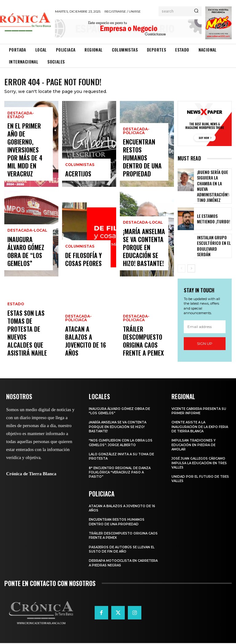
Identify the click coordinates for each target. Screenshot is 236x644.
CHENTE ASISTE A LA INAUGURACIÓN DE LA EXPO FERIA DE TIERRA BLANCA (196, 428)
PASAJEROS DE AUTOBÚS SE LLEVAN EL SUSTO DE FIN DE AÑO (122, 550)
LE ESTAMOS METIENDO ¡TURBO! (213, 209)
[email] (205, 317)
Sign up (205, 334)
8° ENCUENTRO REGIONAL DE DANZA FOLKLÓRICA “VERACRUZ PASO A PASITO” (122, 473)
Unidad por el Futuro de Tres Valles (196, 480)
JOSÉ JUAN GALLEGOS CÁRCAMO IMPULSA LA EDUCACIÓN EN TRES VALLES (197, 464)
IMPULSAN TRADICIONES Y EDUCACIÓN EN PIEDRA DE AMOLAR (195, 446)
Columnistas (79, 169)
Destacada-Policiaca (77, 341)
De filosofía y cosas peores (86, 263)
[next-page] (191, 259)
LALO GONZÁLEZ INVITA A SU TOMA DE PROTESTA (124, 457)
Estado (15, 332)
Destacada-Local (26, 247)
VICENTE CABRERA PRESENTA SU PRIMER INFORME (198, 412)
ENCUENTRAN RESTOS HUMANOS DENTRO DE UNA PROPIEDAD (143, 171)
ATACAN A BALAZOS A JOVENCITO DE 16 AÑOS (86, 353)
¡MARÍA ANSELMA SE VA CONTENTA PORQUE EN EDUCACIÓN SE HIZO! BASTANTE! (144, 258)
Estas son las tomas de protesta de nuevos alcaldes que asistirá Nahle (28, 347)
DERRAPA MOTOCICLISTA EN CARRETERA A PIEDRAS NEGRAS (118, 564)
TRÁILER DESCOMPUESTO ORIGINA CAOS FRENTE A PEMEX (144, 347)
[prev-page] (181, 259)
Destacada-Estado (28, 147)
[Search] (196, 11)
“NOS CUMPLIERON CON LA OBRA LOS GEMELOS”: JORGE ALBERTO (123, 444)
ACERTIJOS (75, 176)
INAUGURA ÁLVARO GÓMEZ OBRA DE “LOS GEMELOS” (28, 260)
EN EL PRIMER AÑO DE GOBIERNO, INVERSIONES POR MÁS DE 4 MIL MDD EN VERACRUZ (28, 165)
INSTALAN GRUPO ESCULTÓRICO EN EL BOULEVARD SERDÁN (211, 235)
